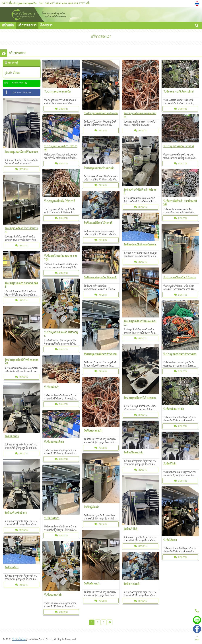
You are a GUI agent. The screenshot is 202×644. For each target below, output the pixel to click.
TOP (197, 639)
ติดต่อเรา (46, 26)
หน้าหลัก (8, 26)
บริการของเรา (27, 26)
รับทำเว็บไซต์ (19, 639)
